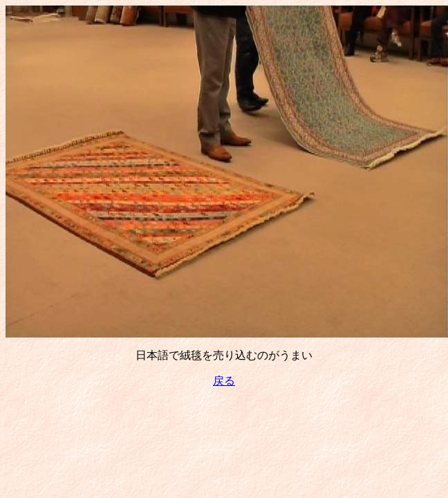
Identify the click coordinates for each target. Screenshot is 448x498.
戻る (224, 381)
